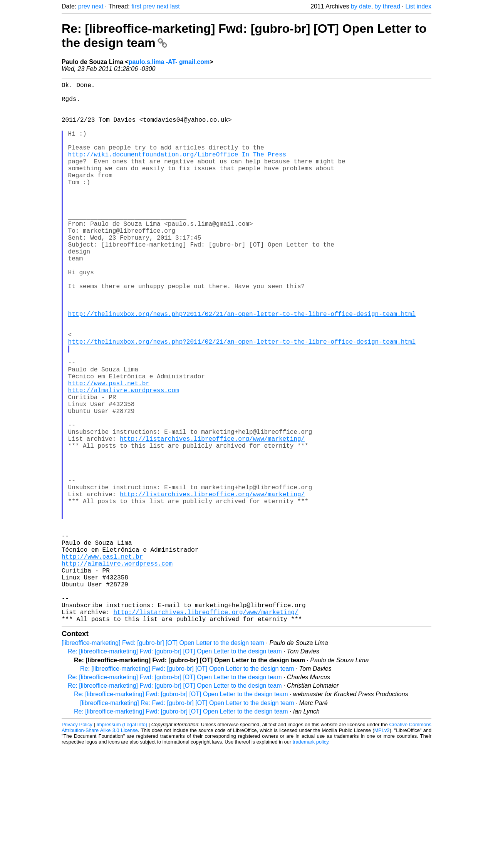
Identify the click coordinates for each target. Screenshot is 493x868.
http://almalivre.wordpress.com (124, 459)
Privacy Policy (77, 845)
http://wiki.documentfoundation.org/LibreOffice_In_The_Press (177, 171)
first (136, 6)
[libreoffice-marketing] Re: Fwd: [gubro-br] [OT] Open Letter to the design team (187, 823)
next (97, 6)
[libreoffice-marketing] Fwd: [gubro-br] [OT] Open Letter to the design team (163, 763)
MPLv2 (382, 850)
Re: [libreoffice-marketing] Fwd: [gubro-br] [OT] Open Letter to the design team (175, 771)
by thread (387, 6)
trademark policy (311, 862)
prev (84, 6)
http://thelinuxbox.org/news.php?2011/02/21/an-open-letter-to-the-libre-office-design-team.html (242, 366)
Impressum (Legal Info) (122, 845)
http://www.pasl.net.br (109, 451)
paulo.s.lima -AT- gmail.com (169, 62)
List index (418, 6)
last (175, 6)
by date (361, 6)
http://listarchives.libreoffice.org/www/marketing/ (212, 519)
